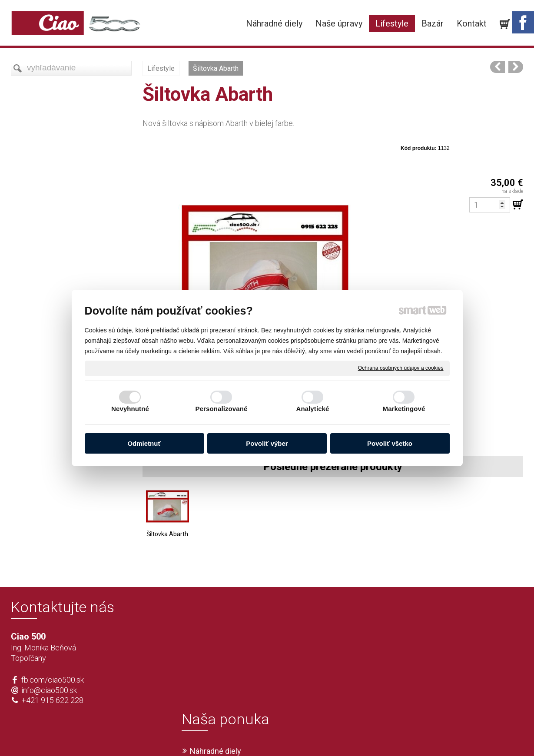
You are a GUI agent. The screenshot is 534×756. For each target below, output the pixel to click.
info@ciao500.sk (49, 690)
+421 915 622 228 (52, 700)
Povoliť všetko (390, 443)
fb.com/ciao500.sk (53, 680)
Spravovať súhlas (396, 735)
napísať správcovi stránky (242, 735)
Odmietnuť (144, 443)
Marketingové (404, 409)
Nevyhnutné (130, 409)
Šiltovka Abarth (167, 534)
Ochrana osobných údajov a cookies (401, 368)
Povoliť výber (267, 443)
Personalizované (222, 409)
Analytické (312, 409)
